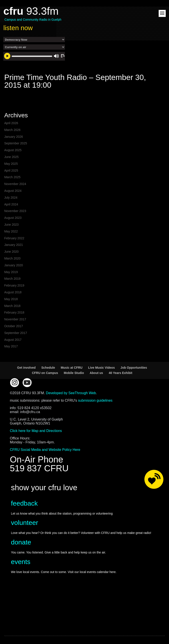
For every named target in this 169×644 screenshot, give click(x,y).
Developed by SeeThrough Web (71, 393)
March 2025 (12, 177)
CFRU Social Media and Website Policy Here (45, 450)
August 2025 (13, 150)
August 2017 (13, 340)
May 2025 (11, 164)
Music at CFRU (72, 368)
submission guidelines (95, 400)
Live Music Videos (102, 368)
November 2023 (15, 211)
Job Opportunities (134, 368)
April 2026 (11, 123)
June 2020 (11, 252)
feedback (24, 503)
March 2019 (12, 279)
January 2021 (14, 245)
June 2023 (11, 225)
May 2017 (11, 346)
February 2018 (14, 312)
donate (21, 542)
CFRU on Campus (45, 373)
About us (96, 373)
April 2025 (11, 171)
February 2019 (14, 285)
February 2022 (14, 238)
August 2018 (13, 292)
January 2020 (14, 265)
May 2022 (11, 231)
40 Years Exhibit (120, 373)
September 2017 (16, 333)
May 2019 (11, 272)
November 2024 (15, 184)
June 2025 (11, 157)
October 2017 (14, 326)
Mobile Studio (74, 373)
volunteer (25, 523)
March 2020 (12, 258)
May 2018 (11, 299)
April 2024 (11, 204)
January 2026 (14, 137)
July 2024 (11, 198)
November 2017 (15, 319)
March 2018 (12, 306)
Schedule (48, 368)
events (21, 562)
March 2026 (12, 130)
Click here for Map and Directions (36, 431)
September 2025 (16, 143)
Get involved (26, 368)
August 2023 (13, 218)
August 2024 (13, 191)
